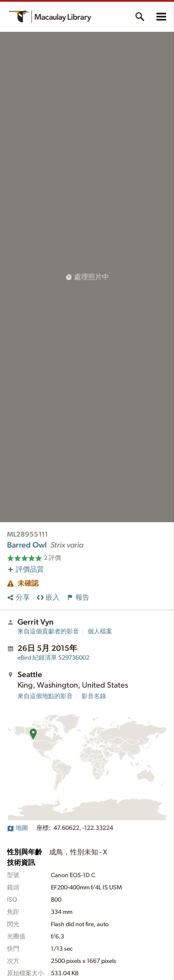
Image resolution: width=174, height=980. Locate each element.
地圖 (18, 828)
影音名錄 (94, 696)
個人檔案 (100, 632)
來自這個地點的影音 (45, 696)
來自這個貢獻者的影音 (48, 632)
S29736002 (53, 658)
